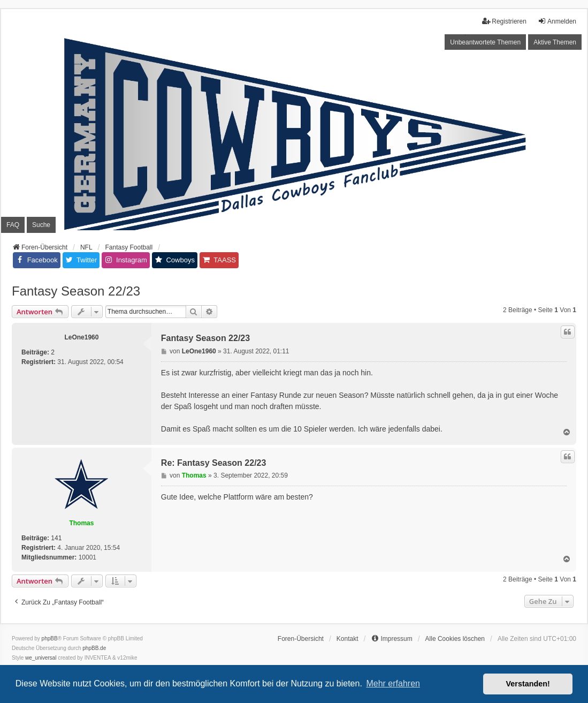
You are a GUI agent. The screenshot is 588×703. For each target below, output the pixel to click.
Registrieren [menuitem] (504, 21)
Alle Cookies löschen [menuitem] (455, 639)
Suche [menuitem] (41, 225)
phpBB (50, 638)
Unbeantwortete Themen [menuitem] (485, 42)
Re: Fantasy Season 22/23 (214, 463)
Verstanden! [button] (528, 684)
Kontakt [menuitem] (348, 639)
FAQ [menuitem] (13, 225)
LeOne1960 (81, 337)
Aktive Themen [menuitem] (555, 42)
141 (56, 538)
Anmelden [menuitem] (557, 21)
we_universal (41, 658)
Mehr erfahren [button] (393, 683)
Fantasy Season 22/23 (76, 291)
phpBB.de (94, 648)
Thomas (81, 523)
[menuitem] (391, 639)
